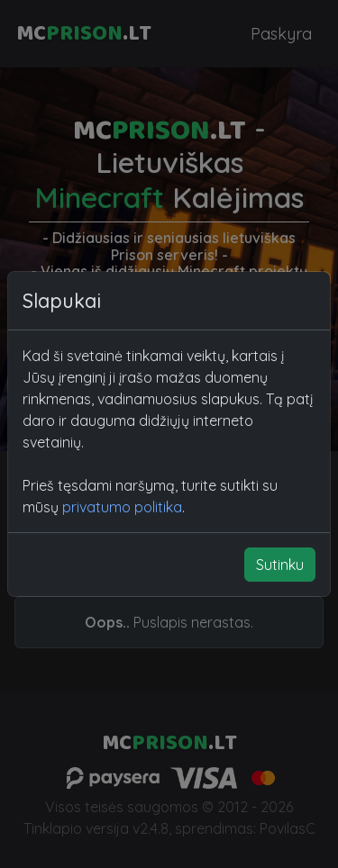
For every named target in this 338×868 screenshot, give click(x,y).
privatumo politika (122, 507)
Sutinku (280, 565)
